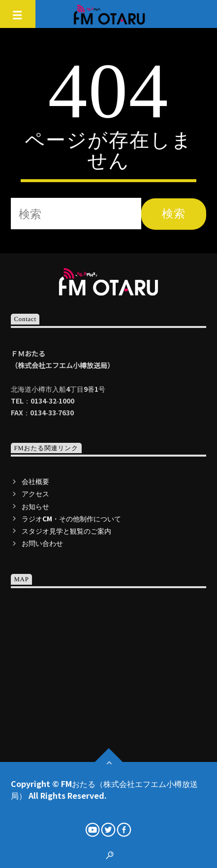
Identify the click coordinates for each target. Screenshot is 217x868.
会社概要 (35, 481)
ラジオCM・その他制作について (71, 518)
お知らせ (35, 506)
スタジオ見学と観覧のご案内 (66, 531)
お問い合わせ (42, 543)
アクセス (35, 493)
